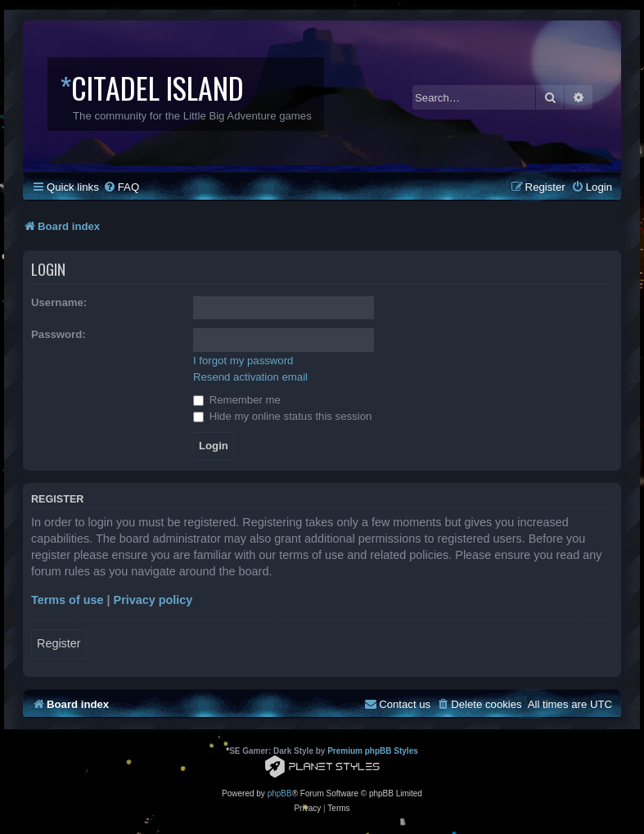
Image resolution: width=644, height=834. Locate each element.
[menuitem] (121, 187)
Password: (59, 334)
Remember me (237, 400)
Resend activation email (250, 377)
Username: (59, 302)
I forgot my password (243, 361)
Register (59, 643)
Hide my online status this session (282, 416)
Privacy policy (153, 600)
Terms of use (68, 600)
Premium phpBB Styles (373, 751)
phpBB (280, 793)
